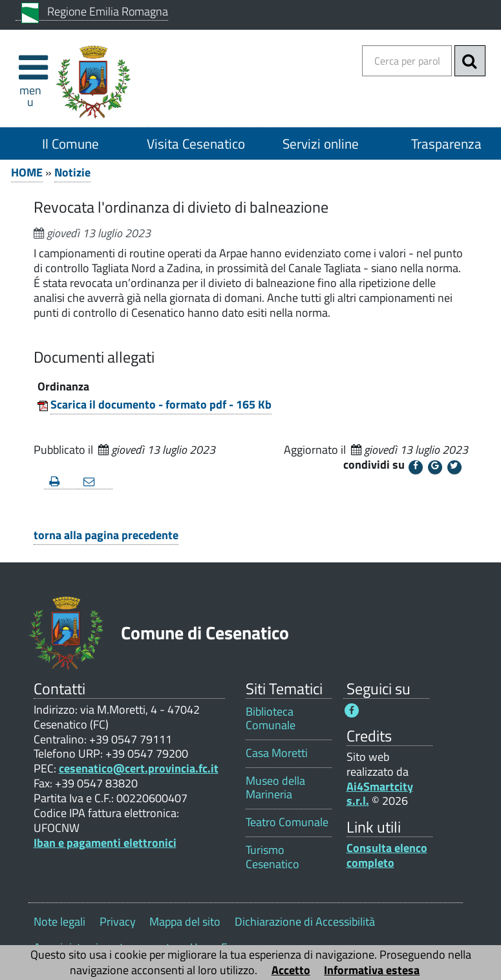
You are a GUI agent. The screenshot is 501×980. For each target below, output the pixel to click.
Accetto (291, 970)
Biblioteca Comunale (271, 718)
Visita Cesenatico (196, 144)
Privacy (118, 921)
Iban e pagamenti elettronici (105, 843)
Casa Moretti (277, 753)
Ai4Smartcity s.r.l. (380, 794)
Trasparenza (446, 144)
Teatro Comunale (287, 822)
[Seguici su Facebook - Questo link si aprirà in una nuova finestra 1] (352, 710)
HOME (27, 172)
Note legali (59, 921)
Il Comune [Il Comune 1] (70, 144)
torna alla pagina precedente (106, 535)
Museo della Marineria (275, 787)
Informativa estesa (372, 970)
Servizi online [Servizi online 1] (321, 144)
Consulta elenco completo (387, 855)
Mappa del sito (185, 921)
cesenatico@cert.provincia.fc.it (139, 768)
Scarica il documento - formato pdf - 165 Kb (161, 404)
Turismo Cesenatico (272, 857)
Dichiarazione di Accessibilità (305, 921)
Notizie (72, 172)
